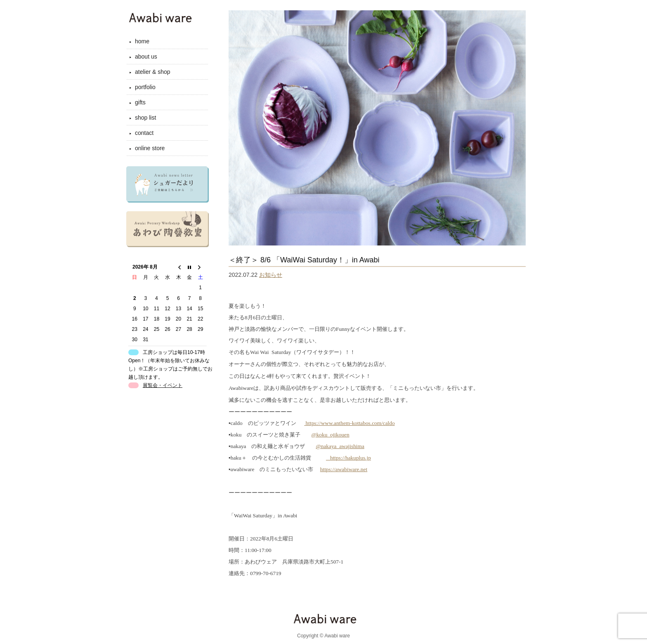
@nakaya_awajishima (340, 446)
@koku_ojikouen (330, 435)
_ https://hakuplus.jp (348, 458)
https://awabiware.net (344, 469)
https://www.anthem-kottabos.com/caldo (349, 423)
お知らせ (271, 275)
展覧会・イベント (163, 385)
